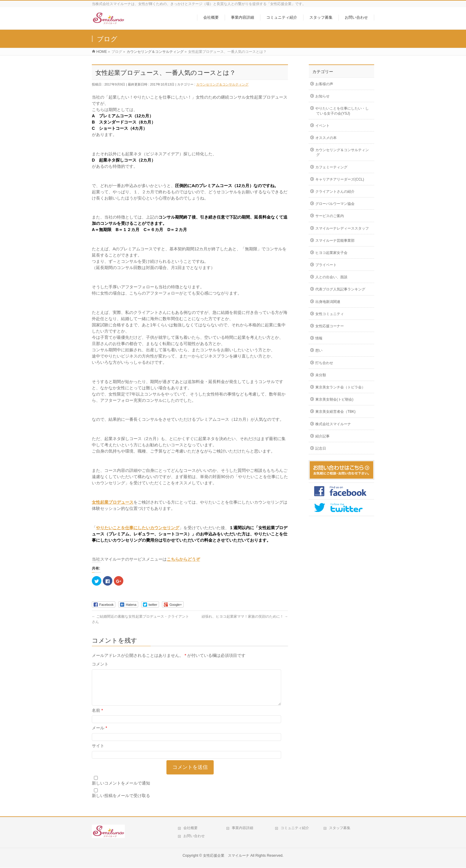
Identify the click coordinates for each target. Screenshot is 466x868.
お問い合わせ (194, 836)
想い (319, 350)
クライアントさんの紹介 (335, 192)
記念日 (321, 448)
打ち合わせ (324, 363)
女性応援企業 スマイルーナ (226, 856)
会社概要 (191, 828)
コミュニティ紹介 (295, 828)
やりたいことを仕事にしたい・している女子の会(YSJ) (342, 111)
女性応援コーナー (330, 326)
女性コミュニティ (330, 314)
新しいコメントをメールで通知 (121, 790)
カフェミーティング (331, 167)
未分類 (321, 375)
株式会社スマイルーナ (333, 424)
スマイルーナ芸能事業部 (335, 241)
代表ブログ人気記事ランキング (340, 289)
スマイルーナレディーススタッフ (342, 228)
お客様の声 (324, 84)
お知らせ (322, 96)
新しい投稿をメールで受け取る (121, 803)
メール (99, 735)
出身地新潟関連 (328, 302)
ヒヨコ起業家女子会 (331, 253)
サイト (98, 753)
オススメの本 (326, 138)
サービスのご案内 (330, 216)
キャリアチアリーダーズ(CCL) (340, 179)
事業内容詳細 (243, 828)
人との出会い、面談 (331, 277)
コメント (100, 664)
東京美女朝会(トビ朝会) (334, 399)
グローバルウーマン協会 (335, 204)
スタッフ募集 (340, 828)
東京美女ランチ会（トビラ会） (340, 387)
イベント (322, 126)
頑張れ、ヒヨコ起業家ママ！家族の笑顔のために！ (245, 616)
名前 (97, 717)
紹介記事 (322, 436)
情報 (319, 338)
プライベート (326, 265)
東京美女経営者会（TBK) (335, 412)
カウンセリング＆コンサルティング (222, 84)
